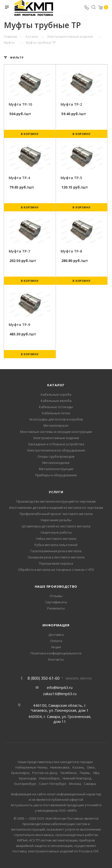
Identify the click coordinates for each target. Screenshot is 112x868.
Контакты (56, 659)
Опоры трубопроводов (56, 456)
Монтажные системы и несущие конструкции (56, 432)
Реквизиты (56, 608)
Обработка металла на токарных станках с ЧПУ (56, 570)
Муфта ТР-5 (71, 178)
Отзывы (56, 596)
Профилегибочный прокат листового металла (56, 514)
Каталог (56, 385)
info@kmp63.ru (60, 687)
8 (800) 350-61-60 (44, 678)
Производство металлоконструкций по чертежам (56, 501)
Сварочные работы (56, 532)
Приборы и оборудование (56, 475)
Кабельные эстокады (56, 407)
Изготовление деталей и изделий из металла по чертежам (56, 508)
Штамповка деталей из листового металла (56, 526)
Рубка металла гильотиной (56, 545)
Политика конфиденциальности (56, 653)
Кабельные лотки (56, 413)
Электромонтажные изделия (56, 438)
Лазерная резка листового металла (56, 557)
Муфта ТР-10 (20, 104)
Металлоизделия (56, 463)
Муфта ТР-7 (19, 251)
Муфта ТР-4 (19, 178)
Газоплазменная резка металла (56, 551)
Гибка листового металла (56, 539)
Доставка (56, 635)
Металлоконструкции (56, 469)
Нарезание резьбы (56, 520)
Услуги (56, 492)
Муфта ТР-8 (71, 251)
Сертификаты (56, 602)
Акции (56, 647)
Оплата (56, 641)
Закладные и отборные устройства (56, 444)
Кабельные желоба (56, 401)
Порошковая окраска (56, 563)
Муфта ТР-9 (19, 325)
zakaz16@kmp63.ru (60, 694)
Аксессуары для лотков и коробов (56, 419)
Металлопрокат (56, 425)
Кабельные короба (56, 394)
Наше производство (56, 586)
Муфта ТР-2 (71, 104)
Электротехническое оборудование (56, 450)
